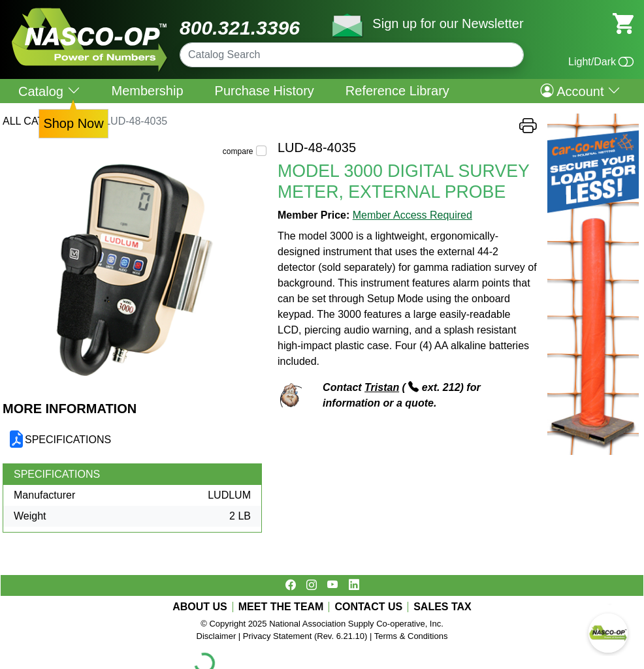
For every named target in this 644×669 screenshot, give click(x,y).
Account (580, 91)
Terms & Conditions (411, 636)
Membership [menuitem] (148, 91)
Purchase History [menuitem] (265, 91)
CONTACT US (368, 607)
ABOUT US (200, 607)
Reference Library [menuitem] (397, 91)
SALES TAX (443, 607)
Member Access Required (412, 215)
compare (238, 151)
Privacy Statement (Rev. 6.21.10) (305, 636)
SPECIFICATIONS (68, 440)
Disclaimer (217, 636)
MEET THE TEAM (281, 607)
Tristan (382, 387)
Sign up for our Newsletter (448, 23)
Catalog (49, 91)
